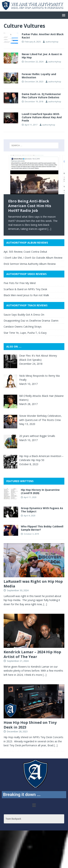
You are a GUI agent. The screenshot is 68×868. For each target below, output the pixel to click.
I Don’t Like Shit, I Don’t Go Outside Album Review (33, 258)
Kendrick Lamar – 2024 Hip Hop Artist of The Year (32, 654)
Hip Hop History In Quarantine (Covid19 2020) (40, 491)
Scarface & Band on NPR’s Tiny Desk (25, 289)
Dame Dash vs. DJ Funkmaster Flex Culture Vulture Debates (41, 96)
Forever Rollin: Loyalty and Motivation (39, 76)
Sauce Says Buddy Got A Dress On (24, 315)
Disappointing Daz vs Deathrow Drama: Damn (31, 321)
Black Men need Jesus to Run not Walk (26, 295)
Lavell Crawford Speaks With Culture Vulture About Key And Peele (42, 117)
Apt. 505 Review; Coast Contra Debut (25, 252)
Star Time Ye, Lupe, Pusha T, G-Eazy (25, 333)
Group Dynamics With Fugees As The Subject (42, 510)
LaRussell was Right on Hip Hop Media (33, 584)
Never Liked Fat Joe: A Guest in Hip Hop (42, 56)
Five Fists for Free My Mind (20, 283)
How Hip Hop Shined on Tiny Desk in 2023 (30, 725)
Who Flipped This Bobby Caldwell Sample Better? (42, 528)
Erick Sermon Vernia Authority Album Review (30, 264)
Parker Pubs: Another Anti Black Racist (43, 36)
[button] (63, 15)
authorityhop (52, 42)
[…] (49, 229)
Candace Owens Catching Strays (23, 327)
